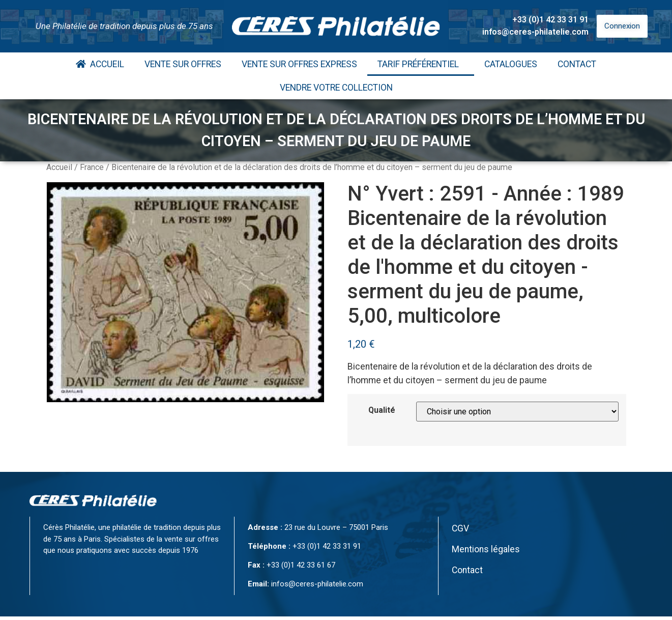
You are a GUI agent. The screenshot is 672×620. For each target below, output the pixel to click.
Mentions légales (486, 549)
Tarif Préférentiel (421, 64)
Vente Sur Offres (183, 64)
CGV (460, 528)
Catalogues (511, 64)
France (92, 167)
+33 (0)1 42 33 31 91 (550, 20)
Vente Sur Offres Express (299, 64)
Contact (577, 64)
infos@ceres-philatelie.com (535, 32)
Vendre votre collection (336, 88)
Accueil (100, 64)
